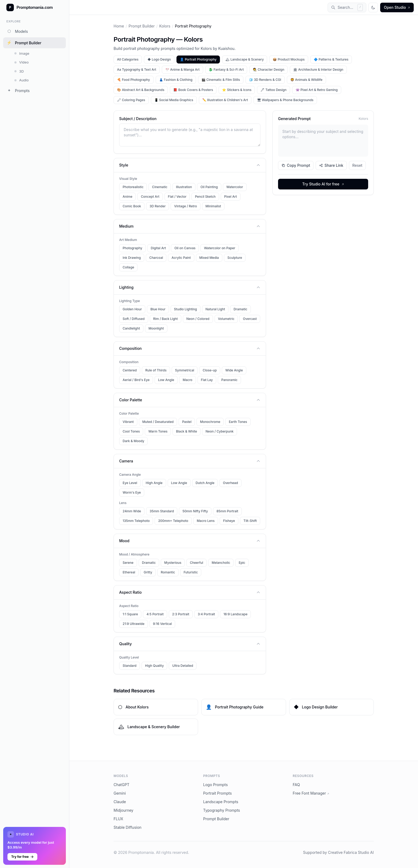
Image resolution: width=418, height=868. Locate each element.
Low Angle (166, 380)
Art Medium (128, 240)
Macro (187, 380)
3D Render (158, 206)
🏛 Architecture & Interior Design (318, 70)
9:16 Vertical (162, 624)
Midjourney (123, 810)
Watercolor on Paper (220, 248)
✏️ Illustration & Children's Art (225, 100)
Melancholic (221, 563)
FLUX (118, 819)
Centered (130, 370)
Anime (127, 197)
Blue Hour (158, 309)
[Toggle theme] (373, 7)
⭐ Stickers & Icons (237, 90)
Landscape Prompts (221, 802)
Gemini (120, 793)
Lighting (190, 287)
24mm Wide (132, 511)
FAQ (296, 785)
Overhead (230, 483)
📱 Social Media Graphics (174, 100)
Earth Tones (238, 422)
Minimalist (213, 206)
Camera (190, 461)
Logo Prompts (215, 785)
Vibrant (128, 422)
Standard (130, 666)
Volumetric (226, 319)
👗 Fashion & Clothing (176, 80)
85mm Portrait (227, 511)
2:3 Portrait (181, 614)
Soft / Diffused (134, 319)
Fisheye (229, 521)
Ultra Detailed (183, 666)
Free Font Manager (311, 793)
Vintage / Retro (185, 206)
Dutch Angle (205, 483)
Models (17, 31)
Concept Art (150, 197)
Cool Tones (131, 431)
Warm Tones (158, 431)
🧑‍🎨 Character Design (268, 70)
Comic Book (132, 206)
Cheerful (196, 563)
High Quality (154, 666)
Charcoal (156, 258)
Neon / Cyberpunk (220, 431)
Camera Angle (130, 475)
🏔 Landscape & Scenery (245, 59)
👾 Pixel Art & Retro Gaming (317, 90)
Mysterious (173, 563)
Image (22, 53)
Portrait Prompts (217, 793)
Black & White (186, 431)
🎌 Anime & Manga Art (182, 70)
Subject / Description (138, 119)
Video (21, 62)
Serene (128, 563)
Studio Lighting (186, 309)
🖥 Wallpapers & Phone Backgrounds (285, 100)
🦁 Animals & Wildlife (306, 80)
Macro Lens (206, 521)
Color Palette (190, 400)
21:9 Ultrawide (134, 624)
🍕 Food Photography (134, 80)
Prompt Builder (24, 43)
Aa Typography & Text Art (137, 70)
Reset (357, 165)
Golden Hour (132, 309)
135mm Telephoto (136, 521)
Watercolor (235, 187)
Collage (128, 267)
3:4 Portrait (206, 614)
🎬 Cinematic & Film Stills (221, 80)
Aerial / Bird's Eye (136, 380)
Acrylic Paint (181, 258)
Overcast (250, 319)
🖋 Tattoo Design (274, 90)
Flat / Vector (177, 197)
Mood (190, 541)
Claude (120, 802)
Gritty (148, 572)
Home (119, 26)
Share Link (331, 165)
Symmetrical (185, 370)
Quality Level (129, 657)
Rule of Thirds (156, 370)
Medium (190, 226)
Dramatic (240, 309)
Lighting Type (130, 301)
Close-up (210, 370)
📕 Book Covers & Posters (193, 90)
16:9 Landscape (235, 614)
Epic (242, 563)
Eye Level (130, 483)
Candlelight (131, 328)
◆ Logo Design (159, 59)
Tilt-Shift (250, 521)
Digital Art (158, 248)
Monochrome (210, 422)
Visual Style (128, 179)
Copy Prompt (296, 165)
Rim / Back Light (166, 319)
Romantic (168, 572)
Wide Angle (234, 370)
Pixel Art (231, 197)
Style (190, 165)
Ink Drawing (132, 258)
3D (19, 71)
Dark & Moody (133, 441)
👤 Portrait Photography (198, 59)
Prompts (18, 90)
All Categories (128, 59)
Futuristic (191, 572)
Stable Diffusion (128, 827)
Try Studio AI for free (323, 184)
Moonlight (156, 328)
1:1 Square (130, 614)
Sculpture (235, 258)
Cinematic (160, 187)
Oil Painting (209, 187)
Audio (22, 80)
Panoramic (229, 380)
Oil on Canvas (185, 248)
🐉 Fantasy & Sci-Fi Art (226, 70)
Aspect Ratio (190, 592)
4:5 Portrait (155, 614)
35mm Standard (162, 511)
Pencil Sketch (205, 197)
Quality (190, 644)
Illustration (184, 187)
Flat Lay (207, 380)
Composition (190, 348)
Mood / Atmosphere (134, 554)
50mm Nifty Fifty (195, 511)
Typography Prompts (222, 810)
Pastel (187, 422)
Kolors (165, 26)
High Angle (154, 483)
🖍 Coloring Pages (131, 100)
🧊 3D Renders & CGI (265, 80)
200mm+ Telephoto (173, 521)
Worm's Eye (132, 492)
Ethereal (129, 572)
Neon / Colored (198, 319)
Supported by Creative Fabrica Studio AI (338, 852)
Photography (132, 248)
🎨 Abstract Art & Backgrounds (141, 90)
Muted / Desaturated (158, 422)
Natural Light (215, 309)
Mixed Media (209, 258)
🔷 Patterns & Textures (331, 59)
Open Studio (397, 7)
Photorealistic (133, 187)
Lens (123, 503)
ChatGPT (121, 785)
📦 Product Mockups (289, 59)
